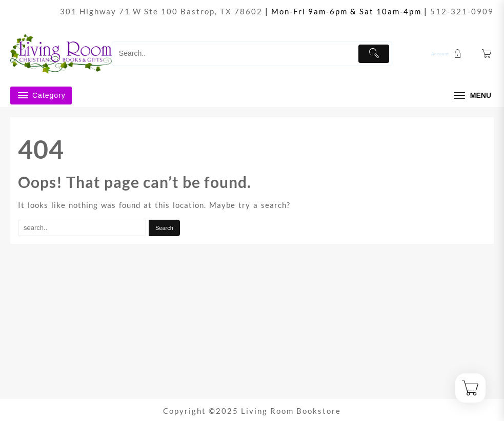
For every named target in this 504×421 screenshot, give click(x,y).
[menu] (471, 96)
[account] (448, 54)
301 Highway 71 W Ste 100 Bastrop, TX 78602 (161, 11)
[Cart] (487, 54)
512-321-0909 (462, 11)
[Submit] (374, 54)
